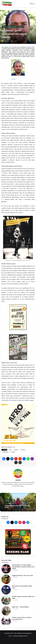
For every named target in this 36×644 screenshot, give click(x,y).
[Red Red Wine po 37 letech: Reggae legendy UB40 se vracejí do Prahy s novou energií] (6, 569)
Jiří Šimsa (23, 450)
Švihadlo (13, 452)
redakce (6, 41)
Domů (4, 13)
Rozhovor (15, 13)
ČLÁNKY (9, 13)
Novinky (8, 501)
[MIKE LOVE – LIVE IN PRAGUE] (6, 611)
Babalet (16, 450)
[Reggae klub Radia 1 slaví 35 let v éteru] (6, 579)
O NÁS (10, 636)
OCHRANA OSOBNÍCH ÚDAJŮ (20, 636)
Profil (4, 27)
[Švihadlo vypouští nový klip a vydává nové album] (6, 600)
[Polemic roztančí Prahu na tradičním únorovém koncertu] (6, 621)
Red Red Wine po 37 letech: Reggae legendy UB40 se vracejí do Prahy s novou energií (23, 567)
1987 (10, 450)
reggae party (5, 452)
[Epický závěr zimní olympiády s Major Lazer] (6, 590)
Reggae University (12, 27)
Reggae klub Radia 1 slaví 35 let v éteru (23, 576)
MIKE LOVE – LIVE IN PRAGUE (20, 607)
